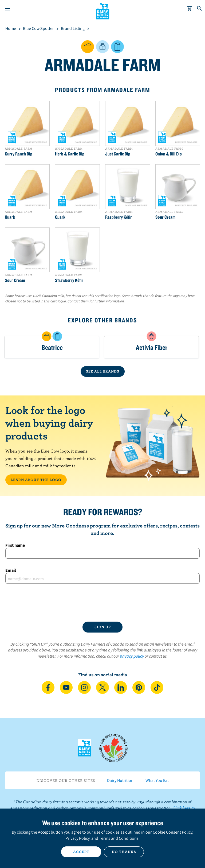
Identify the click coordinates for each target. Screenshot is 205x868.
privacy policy (132, 656)
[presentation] (102, 603)
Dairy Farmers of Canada (103, 11)
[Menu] (7, 9)
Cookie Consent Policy (172, 832)
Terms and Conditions (119, 838)
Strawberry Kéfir (69, 280)
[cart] (190, 9)
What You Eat (157, 780)
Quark (10, 217)
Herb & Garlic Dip (70, 154)
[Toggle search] (200, 9)
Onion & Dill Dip (169, 154)
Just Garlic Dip (118, 154)
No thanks (124, 852)
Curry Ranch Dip (19, 154)
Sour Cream (165, 217)
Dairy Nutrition (120, 780)
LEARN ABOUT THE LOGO (36, 480)
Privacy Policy (77, 838)
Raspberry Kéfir (119, 217)
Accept (81, 852)
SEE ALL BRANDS (103, 371)
